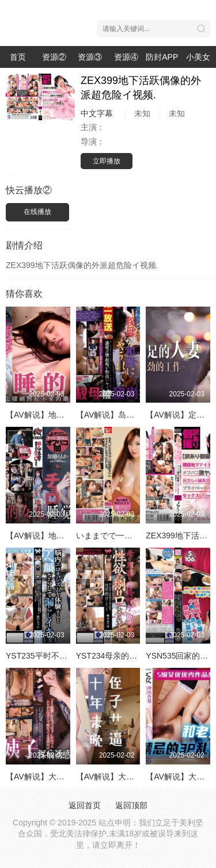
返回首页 (85, 805)
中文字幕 (97, 113)
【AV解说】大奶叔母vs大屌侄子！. (139, 777)
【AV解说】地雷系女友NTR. (56, 536)
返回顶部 (131, 805)
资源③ (90, 57)
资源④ (126, 57)
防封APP (162, 57)
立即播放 (107, 161)
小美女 (198, 57)
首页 (18, 57)
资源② (54, 57)
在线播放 (37, 212)
